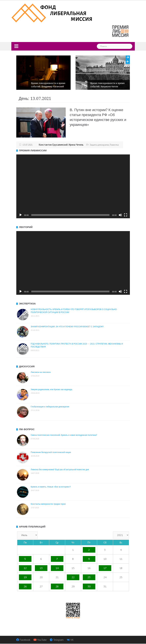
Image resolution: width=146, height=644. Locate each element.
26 (25, 586)
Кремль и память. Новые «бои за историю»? (51, 487)
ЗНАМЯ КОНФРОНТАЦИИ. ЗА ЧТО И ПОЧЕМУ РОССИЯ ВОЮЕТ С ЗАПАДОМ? (67, 327)
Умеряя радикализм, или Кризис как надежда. (52, 389)
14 (57, 568)
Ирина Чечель (76, 145)
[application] (73, 186)
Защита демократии (99, 145)
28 (57, 586)
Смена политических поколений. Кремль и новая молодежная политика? (64, 435)
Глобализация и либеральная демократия (50, 407)
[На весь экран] (126, 215)
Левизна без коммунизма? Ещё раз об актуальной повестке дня (60, 470)
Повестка (114, 145)
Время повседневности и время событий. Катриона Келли (107, 85)
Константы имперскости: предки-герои (48, 504)
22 (73, 577)
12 (25, 568)
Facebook (25, 640)
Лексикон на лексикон (41, 372)
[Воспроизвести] (21, 215)
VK (72, 640)
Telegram (58, 640)
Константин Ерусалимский (53, 145)
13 (41, 568)
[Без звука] (120, 215)
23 (89, 577)
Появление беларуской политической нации (51, 452)
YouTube (42, 640)
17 (105, 568)
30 (89, 586)
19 (25, 577)
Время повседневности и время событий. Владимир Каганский (48, 85)
